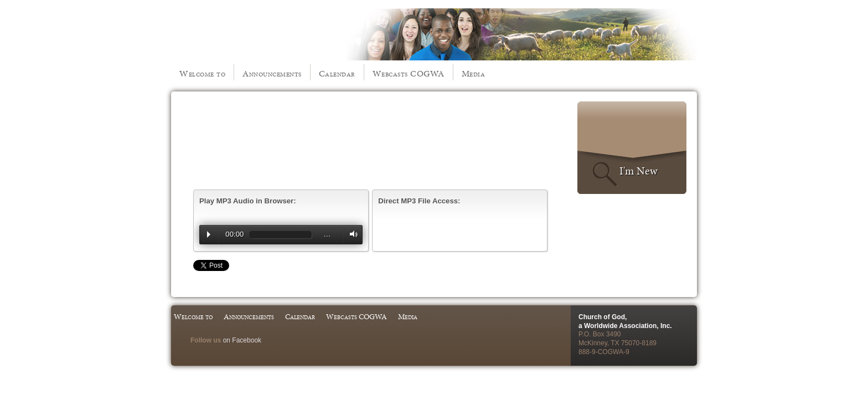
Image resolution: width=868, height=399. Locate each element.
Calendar (337, 73)
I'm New (639, 171)
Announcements (272, 73)
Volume (351, 234)
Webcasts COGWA (409, 73)
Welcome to (202, 73)
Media (474, 73)
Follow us (206, 340)
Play (209, 234)
